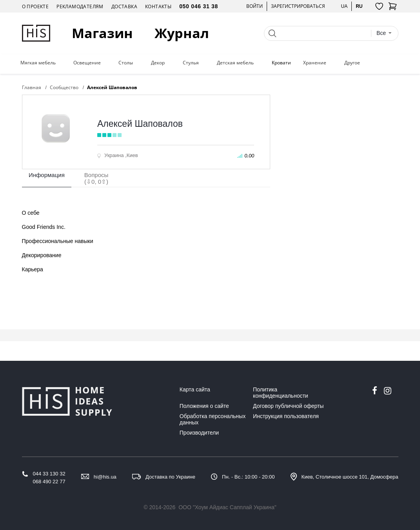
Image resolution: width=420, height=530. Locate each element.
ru (359, 6)
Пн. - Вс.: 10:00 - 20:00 (248, 477)
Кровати (281, 63)
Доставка (124, 6)
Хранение (315, 63)
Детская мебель (235, 63)
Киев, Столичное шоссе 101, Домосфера (350, 477)
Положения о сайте (204, 406)
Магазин (102, 33)
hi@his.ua (105, 477)
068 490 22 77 (49, 482)
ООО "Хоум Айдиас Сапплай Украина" (227, 507)
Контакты (158, 6)
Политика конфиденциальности (281, 393)
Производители (199, 433)
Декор (158, 63)
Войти (255, 6)
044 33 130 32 (49, 474)
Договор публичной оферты (288, 406)
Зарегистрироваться (298, 6)
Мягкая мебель (38, 63)
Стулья (191, 63)
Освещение (87, 63)
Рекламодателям (80, 6)
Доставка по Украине (170, 477)
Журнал (182, 33)
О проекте (35, 6)
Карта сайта (195, 389)
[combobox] (384, 33)
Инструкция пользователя (286, 416)
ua (344, 6)
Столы (126, 63)
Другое (352, 63)
